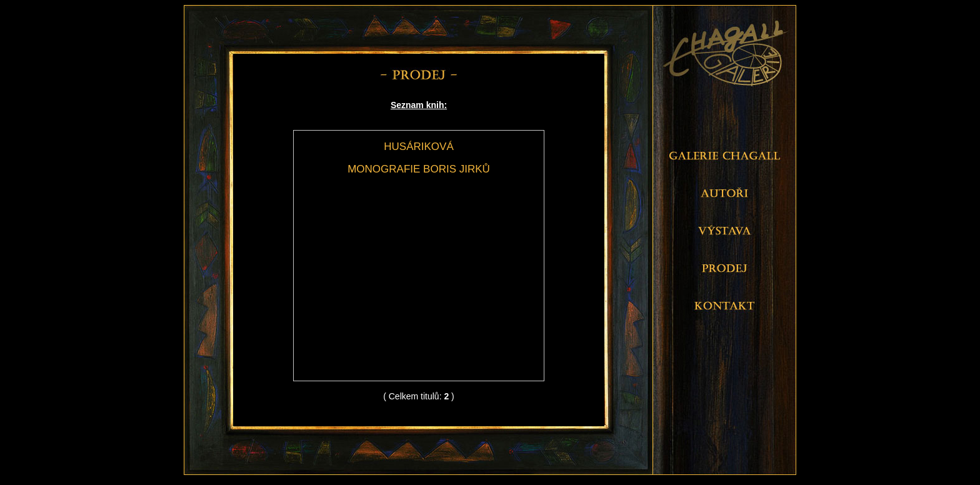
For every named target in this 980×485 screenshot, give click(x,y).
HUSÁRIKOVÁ (418, 147)
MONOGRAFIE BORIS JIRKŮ (419, 169)
